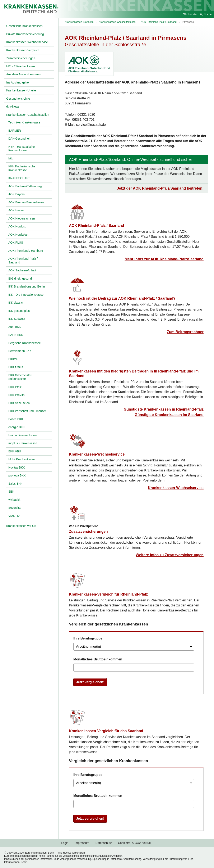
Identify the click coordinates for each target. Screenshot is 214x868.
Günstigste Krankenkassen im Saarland (169, 415)
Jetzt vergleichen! (90, 682)
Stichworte (190, 14)
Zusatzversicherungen (88, 532)
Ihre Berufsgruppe (88, 638)
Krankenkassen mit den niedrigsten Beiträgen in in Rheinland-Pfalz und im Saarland (134, 374)
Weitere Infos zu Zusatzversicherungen (170, 555)
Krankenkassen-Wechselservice (97, 454)
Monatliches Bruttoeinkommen (98, 659)
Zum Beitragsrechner (185, 332)
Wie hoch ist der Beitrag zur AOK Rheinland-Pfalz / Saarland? (122, 298)
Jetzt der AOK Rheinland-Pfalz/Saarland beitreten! (160, 188)
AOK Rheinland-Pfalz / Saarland (97, 226)
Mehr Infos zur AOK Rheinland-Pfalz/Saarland (164, 259)
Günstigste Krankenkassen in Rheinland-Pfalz (164, 409)
